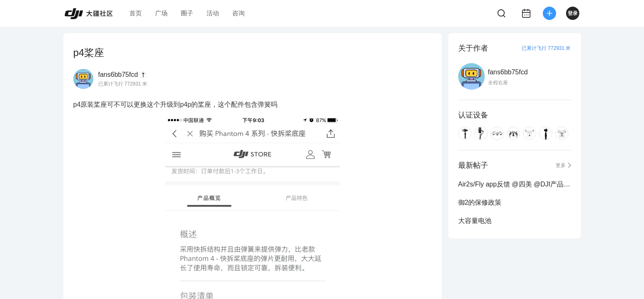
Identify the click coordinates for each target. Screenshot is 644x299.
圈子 (187, 13)
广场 (161, 13)
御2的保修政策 (480, 202)
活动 (213, 13)
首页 (136, 13)
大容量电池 (475, 221)
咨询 (238, 13)
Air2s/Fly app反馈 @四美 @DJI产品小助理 (515, 184)
